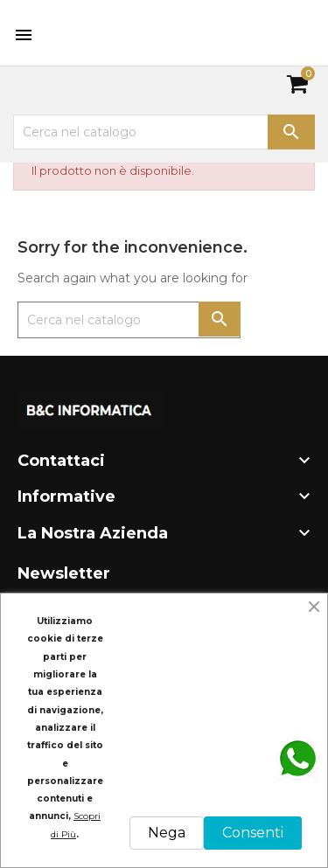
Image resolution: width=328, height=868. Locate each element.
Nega (167, 833)
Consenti (253, 833)
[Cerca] (164, 132)
